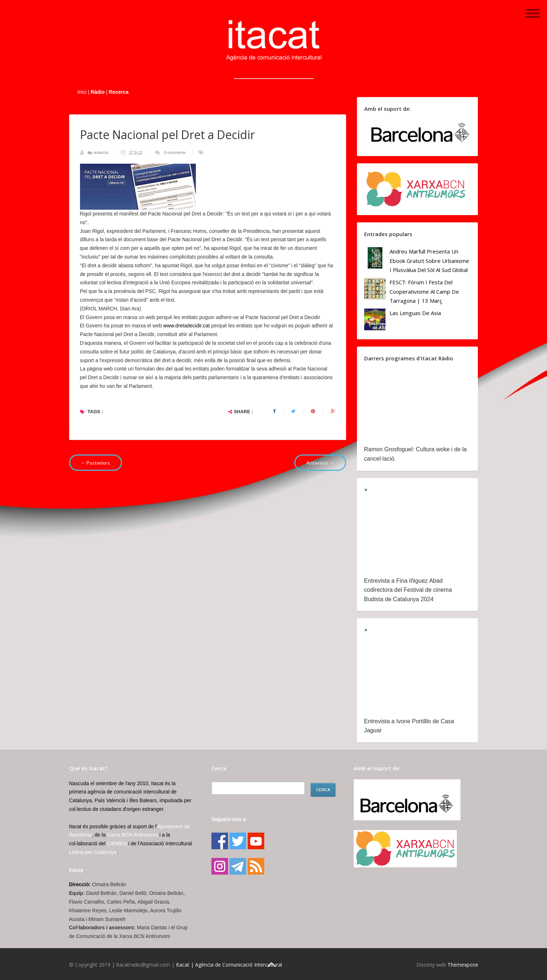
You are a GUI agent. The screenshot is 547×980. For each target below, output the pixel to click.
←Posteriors (96, 463)
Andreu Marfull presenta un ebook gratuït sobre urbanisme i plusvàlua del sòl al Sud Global (429, 261)
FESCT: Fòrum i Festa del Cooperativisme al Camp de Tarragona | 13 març (424, 291)
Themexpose (463, 965)
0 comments (175, 152)
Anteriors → (320, 463)
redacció (102, 152)
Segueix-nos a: (230, 819)
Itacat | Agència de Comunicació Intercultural (229, 965)
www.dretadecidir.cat (186, 326)
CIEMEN (117, 843)
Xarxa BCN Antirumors (133, 835)
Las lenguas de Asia (415, 313)
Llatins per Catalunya (93, 852)
